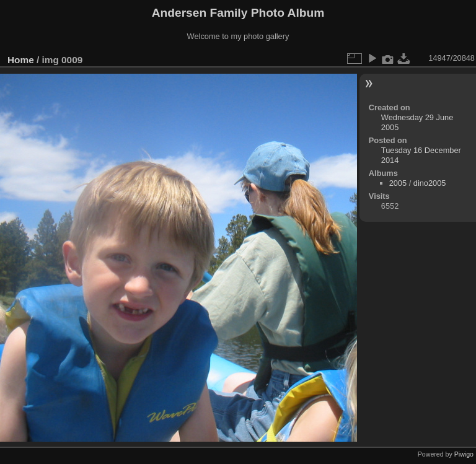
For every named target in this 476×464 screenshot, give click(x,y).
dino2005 (430, 183)
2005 (398, 183)
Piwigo (464, 454)
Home (21, 60)
